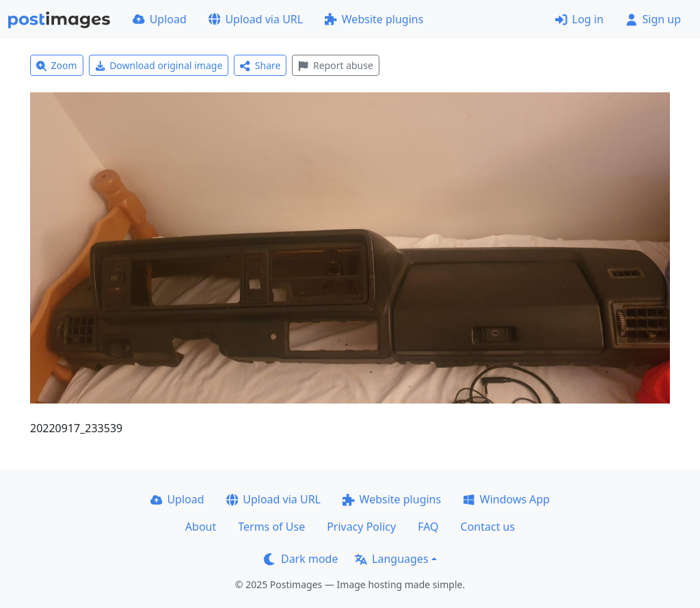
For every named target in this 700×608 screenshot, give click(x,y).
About (201, 527)
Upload (160, 19)
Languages (391, 559)
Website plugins (374, 19)
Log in (579, 19)
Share (260, 65)
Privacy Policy (361, 527)
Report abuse (335, 65)
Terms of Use (271, 527)
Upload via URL (256, 19)
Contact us (488, 527)
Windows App (506, 499)
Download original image (159, 65)
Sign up (653, 19)
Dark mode (301, 559)
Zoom (57, 65)
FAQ (428, 527)
